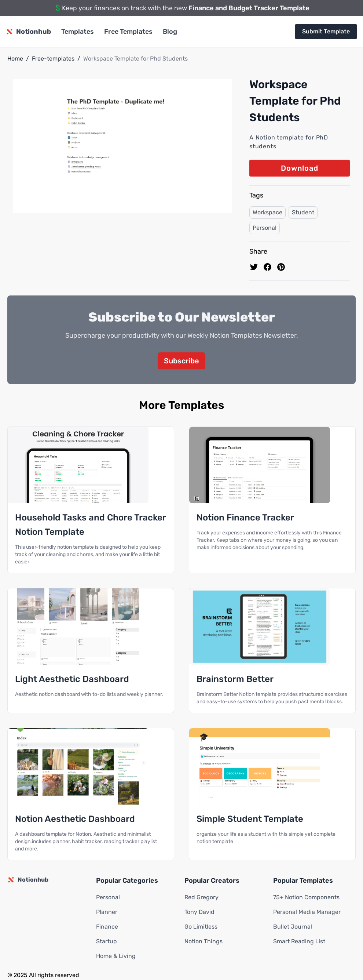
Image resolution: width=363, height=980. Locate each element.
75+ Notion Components (306, 898)
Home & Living (116, 956)
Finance (107, 927)
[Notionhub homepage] (28, 32)
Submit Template (326, 31)
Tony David (199, 912)
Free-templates (53, 59)
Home (15, 59)
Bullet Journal (293, 927)
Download (300, 168)
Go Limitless (201, 927)
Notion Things (203, 942)
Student (303, 212)
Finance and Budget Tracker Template (249, 8)
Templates (78, 32)
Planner (107, 912)
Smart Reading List (299, 942)
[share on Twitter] (254, 267)
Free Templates (128, 32)
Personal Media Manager (307, 912)
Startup (107, 942)
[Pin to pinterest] (281, 267)
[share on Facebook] (267, 267)
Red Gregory (201, 898)
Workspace (267, 212)
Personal (265, 228)
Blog (170, 32)
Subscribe (181, 361)
